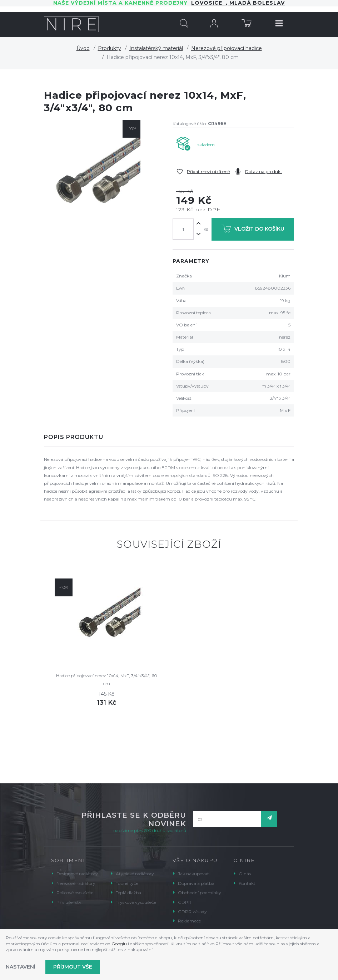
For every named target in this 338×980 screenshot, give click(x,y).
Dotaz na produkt (264, 171)
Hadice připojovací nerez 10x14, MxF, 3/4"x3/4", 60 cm (107, 679)
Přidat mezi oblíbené (208, 171)
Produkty (110, 48)
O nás (245, 874)
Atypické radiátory (135, 874)
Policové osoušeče (75, 893)
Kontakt (247, 883)
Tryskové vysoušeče (136, 902)
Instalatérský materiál (156, 48)
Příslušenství (69, 902)
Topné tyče (127, 883)
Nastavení (21, 967)
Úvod (83, 48)
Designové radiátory (77, 874)
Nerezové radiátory (76, 883)
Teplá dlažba (128, 893)
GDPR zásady (192, 912)
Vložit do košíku (253, 230)
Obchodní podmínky (200, 893)
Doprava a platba (196, 883)
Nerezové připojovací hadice (227, 48)
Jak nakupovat (193, 874)
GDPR (185, 902)
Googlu (119, 944)
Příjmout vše (73, 967)
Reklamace (189, 921)
